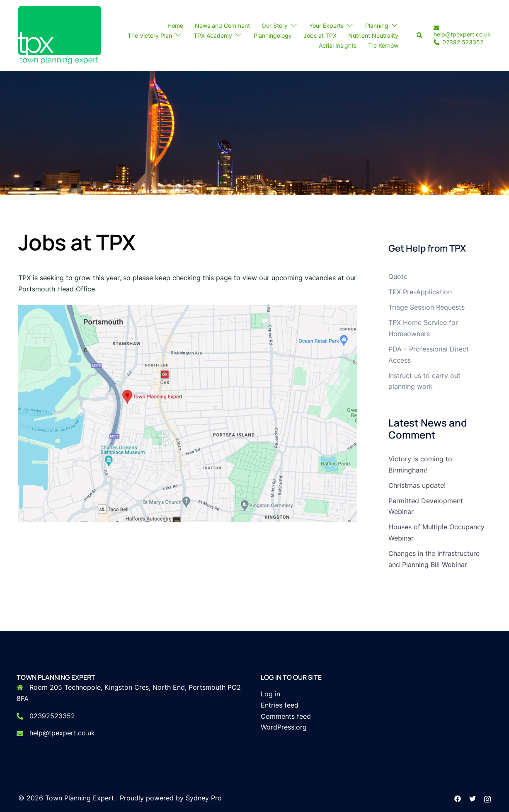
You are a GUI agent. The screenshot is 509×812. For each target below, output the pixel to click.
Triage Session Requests (427, 307)
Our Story (275, 25)
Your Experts (326, 25)
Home (175, 25)
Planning (377, 25)
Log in (270, 694)
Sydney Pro (204, 798)
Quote (398, 276)
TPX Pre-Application (420, 292)
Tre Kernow (383, 45)
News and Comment (222, 25)
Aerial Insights (338, 45)
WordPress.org (284, 727)
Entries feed (280, 705)
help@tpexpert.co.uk (462, 31)
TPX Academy (213, 35)
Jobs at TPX (320, 35)
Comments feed (286, 716)
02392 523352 (458, 43)
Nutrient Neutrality (373, 35)
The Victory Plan (150, 35)
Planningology (273, 35)
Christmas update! (417, 485)
